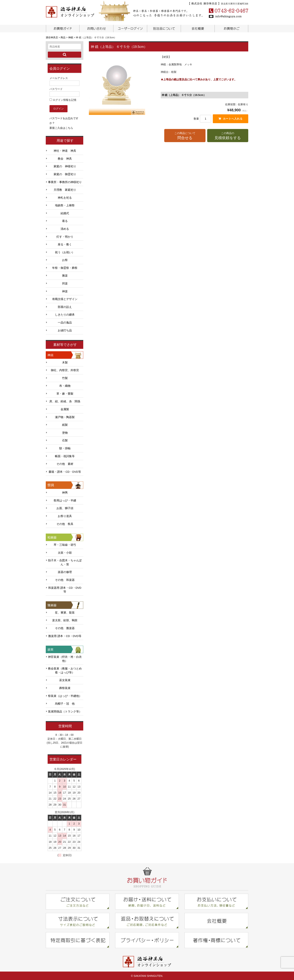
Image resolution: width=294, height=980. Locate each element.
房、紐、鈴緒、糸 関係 (65, 401)
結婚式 (65, 213)
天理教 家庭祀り (65, 189)
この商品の (228, 136)
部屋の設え (65, 307)
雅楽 (65, 275)
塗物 (65, 432)
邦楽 (65, 283)
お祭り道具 (65, 516)
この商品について (185, 136)
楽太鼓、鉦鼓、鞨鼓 (65, 620)
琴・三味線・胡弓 (65, 544)
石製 (65, 440)
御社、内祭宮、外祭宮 (65, 370)
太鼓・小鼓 (65, 552)
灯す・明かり (65, 236)
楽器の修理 (65, 572)
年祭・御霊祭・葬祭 (65, 268)
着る (65, 221)
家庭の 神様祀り (65, 166)
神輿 (65, 492)
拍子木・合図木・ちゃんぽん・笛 (65, 562)
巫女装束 (65, 680)
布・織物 (65, 385)
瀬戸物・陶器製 (65, 417)
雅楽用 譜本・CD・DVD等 (65, 636)
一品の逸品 (65, 322)
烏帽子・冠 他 (65, 703)
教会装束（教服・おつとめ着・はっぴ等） (65, 670)
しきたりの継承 (65, 314)
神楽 (65, 291)
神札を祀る (65, 197)
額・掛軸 (65, 448)
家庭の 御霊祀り (65, 174)
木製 (65, 362)
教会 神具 (65, 158)
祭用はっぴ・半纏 (65, 500)
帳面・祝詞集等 (65, 456)
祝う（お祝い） (65, 252)
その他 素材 (65, 464)
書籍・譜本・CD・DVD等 (65, 471)
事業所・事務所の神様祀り (65, 182)
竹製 (65, 378)
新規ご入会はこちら (61, 127)
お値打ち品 (65, 330)
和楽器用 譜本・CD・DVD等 (65, 589)
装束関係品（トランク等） (65, 711)
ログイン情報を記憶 (63, 100)
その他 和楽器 (65, 580)
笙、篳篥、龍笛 (65, 612)
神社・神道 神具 (65, 150)
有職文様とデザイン (65, 299)
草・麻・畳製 (65, 393)
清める (65, 228)
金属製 (65, 409)
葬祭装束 (65, 688)
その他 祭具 (65, 524)
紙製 (65, 424)
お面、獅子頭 (65, 508)
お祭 (65, 260)
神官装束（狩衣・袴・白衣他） (65, 658)
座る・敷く (65, 244)
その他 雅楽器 (65, 628)
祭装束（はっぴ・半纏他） (65, 696)
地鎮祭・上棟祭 (65, 205)
